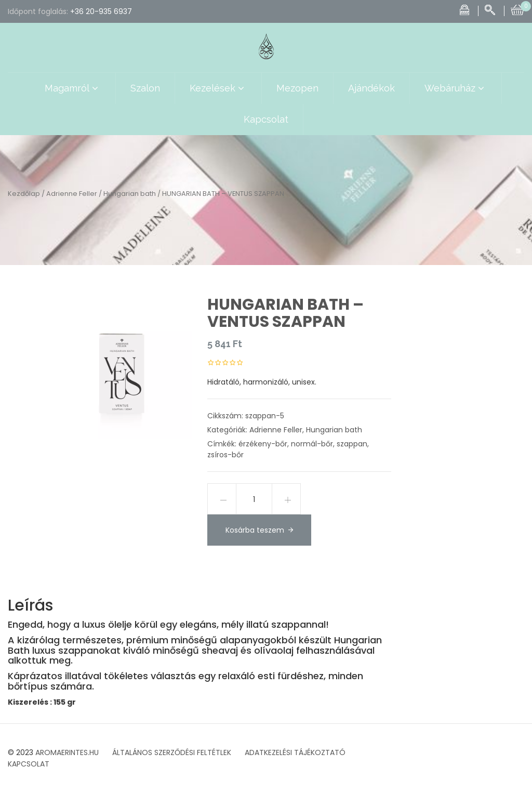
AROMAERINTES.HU (67, 752)
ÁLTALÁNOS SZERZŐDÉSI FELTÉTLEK (172, 752)
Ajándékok (371, 88)
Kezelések (218, 88)
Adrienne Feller (72, 194)
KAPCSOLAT (29, 764)
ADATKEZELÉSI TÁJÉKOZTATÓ (295, 752)
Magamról (73, 88)
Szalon (145, 88)
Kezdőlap (24, 194)
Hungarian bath (130, 194)
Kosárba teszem (255, 530)
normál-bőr (312, 444)
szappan (352, 444)
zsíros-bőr (225, 455)
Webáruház (456, 88)
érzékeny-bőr (263, 444)
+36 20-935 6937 (101, 11)
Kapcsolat (266, 119)
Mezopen (297, 88)
